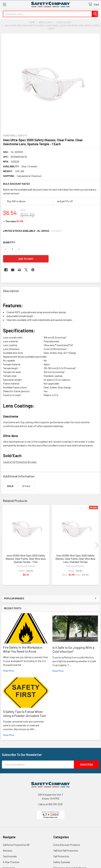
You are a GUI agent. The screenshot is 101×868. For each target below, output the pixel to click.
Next (97, 545)
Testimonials (10, 856)
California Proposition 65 (16, 845)
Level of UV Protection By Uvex (20, 462)
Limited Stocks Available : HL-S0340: (32, 231)
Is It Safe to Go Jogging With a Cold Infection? (73, 649)
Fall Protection (61, 856)
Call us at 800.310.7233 (51, 804)
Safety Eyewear (62, 862)
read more (9, 671)
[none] (51, 83)
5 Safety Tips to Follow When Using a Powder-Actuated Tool (24, 714)
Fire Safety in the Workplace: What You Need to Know (23, 649)
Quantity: (9, 242)
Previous (4, 545)
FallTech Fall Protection (66, 850)
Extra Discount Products (67, 845)
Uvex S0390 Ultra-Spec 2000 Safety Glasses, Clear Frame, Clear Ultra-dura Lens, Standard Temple (75, 559)
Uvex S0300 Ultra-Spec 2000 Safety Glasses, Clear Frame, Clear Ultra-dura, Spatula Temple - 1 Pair (26, 559)
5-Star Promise (11, 862)
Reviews (8, 850)
